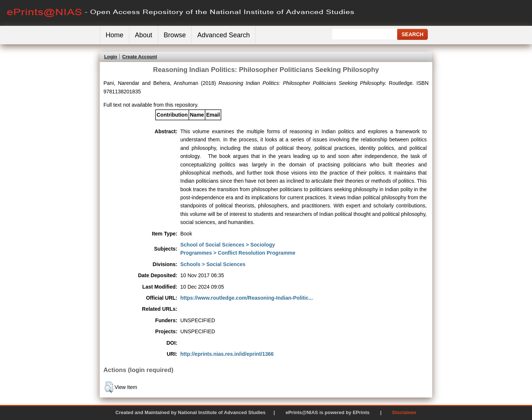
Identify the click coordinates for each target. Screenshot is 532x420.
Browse (175, 35)
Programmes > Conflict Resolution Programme (238, 253)
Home (115, 35)
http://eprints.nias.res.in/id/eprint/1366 (227, 354)
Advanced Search (224, 35)
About (144, 35)
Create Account (140, 57)
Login (111, 57)
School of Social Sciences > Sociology (228, 245)
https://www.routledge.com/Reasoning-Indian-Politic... (247, 298)
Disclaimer (405, 412)
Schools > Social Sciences (213, 264)
